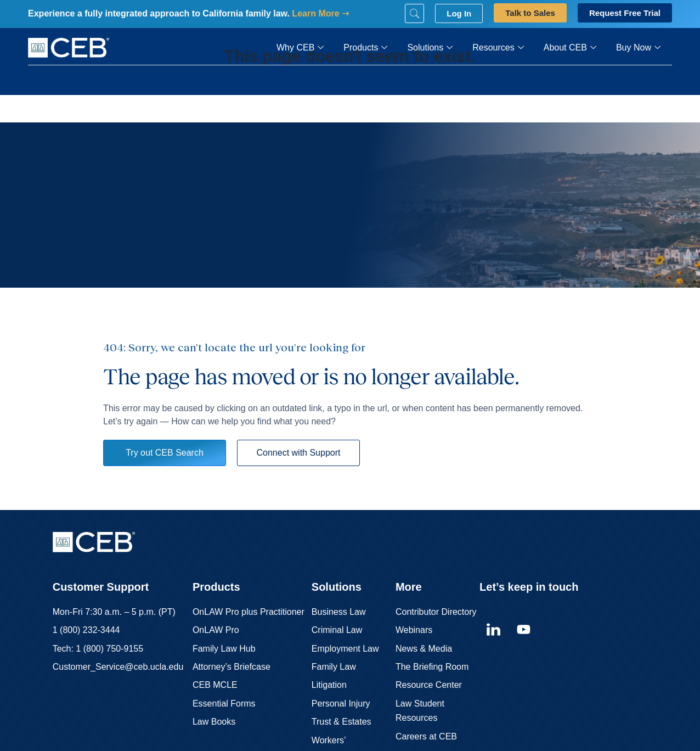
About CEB (570, 48)
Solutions (430, 48)
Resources (498, 48)
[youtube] (523, 630)
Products (365, 48)
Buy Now (638, 48)
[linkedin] (493, 630)
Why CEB (300, 48)
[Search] (414, 13)
